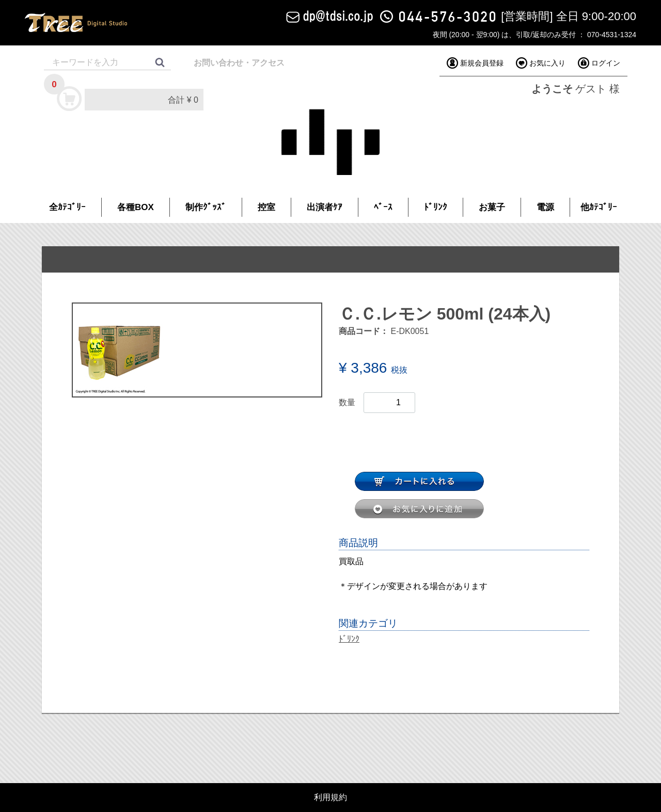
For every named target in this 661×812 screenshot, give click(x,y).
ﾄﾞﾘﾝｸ (436, 207)
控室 (266, 207)
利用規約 (330, 798)
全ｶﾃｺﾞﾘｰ (67, 207)
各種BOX (136, 207)
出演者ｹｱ (325, 207)
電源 (545, 207)
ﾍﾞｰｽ (383, 207)
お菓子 (492, 207)
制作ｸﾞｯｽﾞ (206, 207)
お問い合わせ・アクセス (239, 63)
